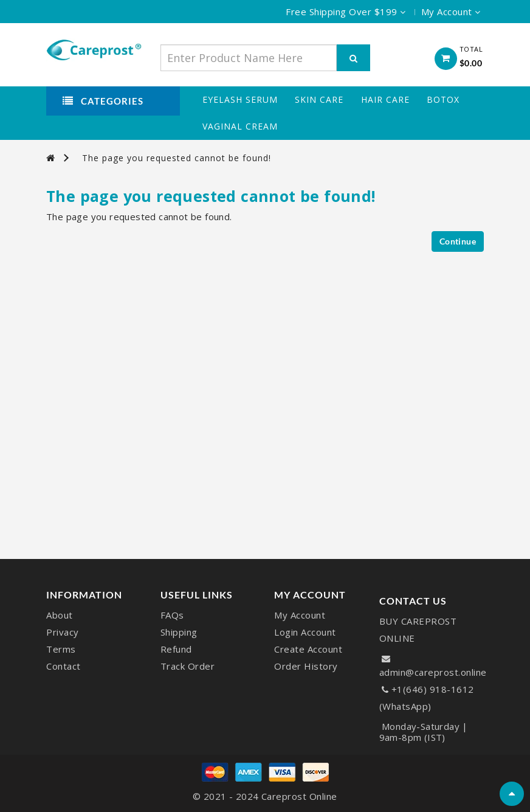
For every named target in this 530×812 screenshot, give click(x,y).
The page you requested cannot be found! (177, 158)
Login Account (305, 632)
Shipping (179, 632)
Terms (61, 649)
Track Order (188, 666)
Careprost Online (299, 796)
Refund (176, 649)
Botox (443, 100)
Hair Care (385, 100)
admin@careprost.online (433, 672)
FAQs (172, 615)
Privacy (63, 632)
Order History (306, 666)
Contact (64, 666)
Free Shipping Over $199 (346, 12)
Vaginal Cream (240, 127)
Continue (458, 241)
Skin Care (319, 100)
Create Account (308, 649)
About (60, 615)
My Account (300, 615)
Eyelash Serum (240, 100)
